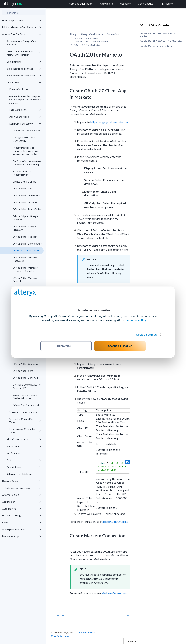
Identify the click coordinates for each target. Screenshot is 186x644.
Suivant (128, 615)
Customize (66, 346)
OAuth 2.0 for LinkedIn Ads (27, 244)
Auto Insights (22, 509)
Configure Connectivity (25, 124)
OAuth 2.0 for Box (22, 189)
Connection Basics (19, 89)
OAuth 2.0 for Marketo (26, 250)
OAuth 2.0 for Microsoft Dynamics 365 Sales (26, 269)
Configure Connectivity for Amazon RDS (27, 386)
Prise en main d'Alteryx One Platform (24, 43)
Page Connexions (25, 110)
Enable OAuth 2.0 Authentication (27, 173)
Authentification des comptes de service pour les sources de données (25, 100)
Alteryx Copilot (22, 495)
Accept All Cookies (120, 346)
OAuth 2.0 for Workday (25, 364)
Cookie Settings (146, 335)
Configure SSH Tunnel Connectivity (24, 139)
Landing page (24, 62)
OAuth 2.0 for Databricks (26, 196)
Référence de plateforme (24, 474)
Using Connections (25, 117)
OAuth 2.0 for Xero (23, 371)
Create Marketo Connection (156, 46)
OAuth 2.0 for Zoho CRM (26, 378)
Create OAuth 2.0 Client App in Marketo (157, 35)
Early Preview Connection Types (25, 431)
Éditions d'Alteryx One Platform (22, 27)
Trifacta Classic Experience (22, 488)
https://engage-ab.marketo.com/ (110, 122)
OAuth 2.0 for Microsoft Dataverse (26, 259)
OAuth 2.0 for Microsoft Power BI (26, 279)
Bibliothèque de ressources (24, 76)
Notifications (13, 453)
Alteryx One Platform (22, 34)
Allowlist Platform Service (26, 131)
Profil (24, 460)
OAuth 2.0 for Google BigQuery (24, 228)
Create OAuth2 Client (24, 182)
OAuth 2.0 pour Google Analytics (25, 218)
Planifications (24, 446)
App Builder (22, 502)
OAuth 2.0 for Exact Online (27, 209)
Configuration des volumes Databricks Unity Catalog (27, 163)
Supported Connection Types (25, 421)
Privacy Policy (136, 320)
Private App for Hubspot (26, 405)
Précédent (59, 615)
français (131, 641)
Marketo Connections (115, 593)
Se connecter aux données (25, 412)
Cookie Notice (87, 632)
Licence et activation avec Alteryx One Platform (24, 53)
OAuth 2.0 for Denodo (25, 202)
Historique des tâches (24, 439)
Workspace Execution (22, 529)
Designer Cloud (22, 481)
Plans (22, 523)
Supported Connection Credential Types (25, 397)
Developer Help (22, 536)
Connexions (24, 82)
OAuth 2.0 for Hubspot (25, 237)
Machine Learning (22, 515)
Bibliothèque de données (24, 69)
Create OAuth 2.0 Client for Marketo (161, 41)
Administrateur (24, 467)
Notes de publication (22, 20)
